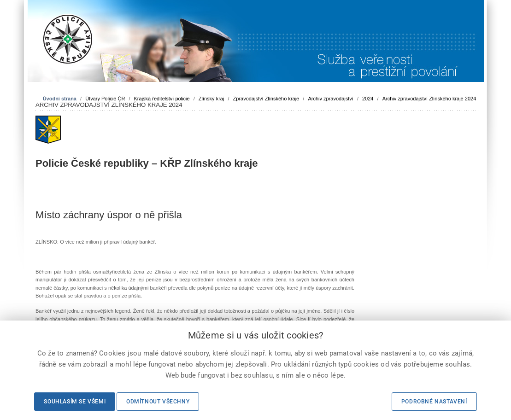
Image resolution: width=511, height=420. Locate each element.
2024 (368, 99)
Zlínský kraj (211, 99)
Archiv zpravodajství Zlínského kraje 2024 (429, 99)
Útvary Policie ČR (105, 99)
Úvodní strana (60, 99)
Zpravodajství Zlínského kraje (266, 99)
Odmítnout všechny (158, 402)
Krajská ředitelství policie (162, 99)
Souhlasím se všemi (75, 402)
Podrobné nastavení (434, 402)
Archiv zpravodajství (330, 99)
